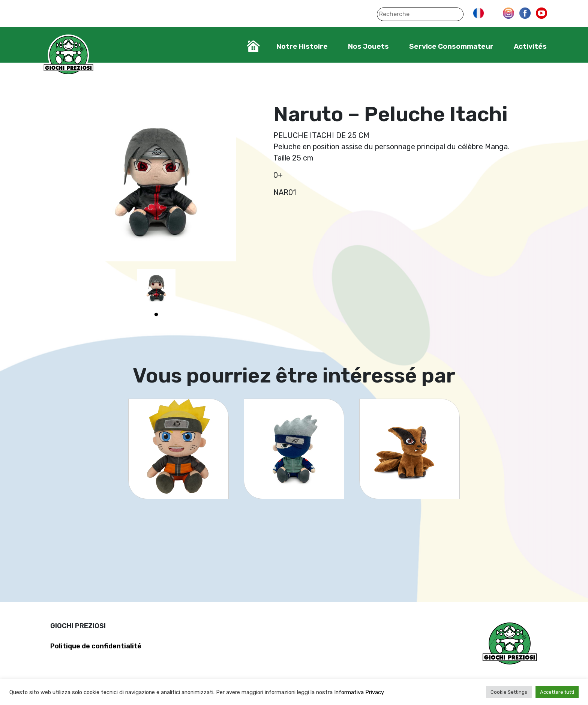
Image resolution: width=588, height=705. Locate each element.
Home (253, 46)
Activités (530, 46)
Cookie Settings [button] (509, 692)
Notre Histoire (302, 46)
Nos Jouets (368, 46)
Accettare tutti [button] (557, 692)
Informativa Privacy (359, 692)
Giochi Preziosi (68, 55)
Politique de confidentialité (96, 646)
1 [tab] (156, 315)
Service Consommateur (451, 46)
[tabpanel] (156, 288)
